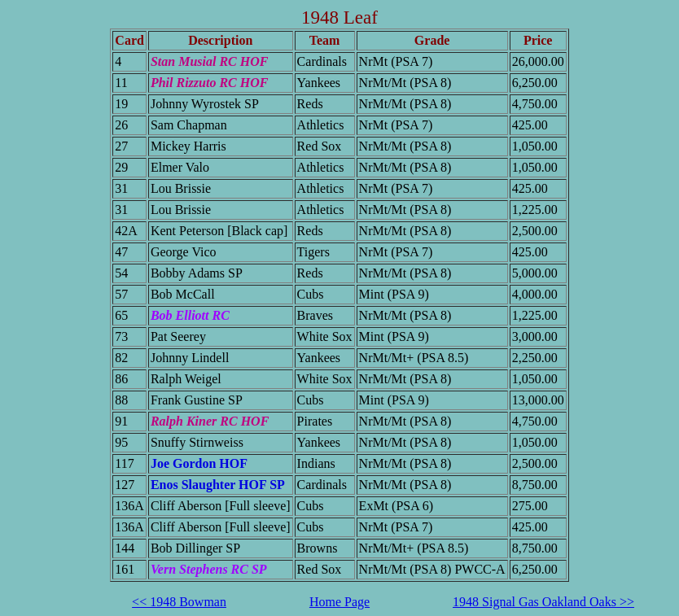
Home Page (339, 602)
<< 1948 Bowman (179, 602)
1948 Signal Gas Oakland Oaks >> (543, 602)
